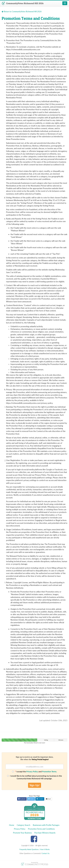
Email (48, 799)
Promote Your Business (22, 833)
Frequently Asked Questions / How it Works (35, 849)
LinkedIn (40, 799)
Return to (22, 11)
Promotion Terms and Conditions (41, 829)
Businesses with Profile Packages (46, 825)
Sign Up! (35, 785)
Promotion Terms (49, 772)
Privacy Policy (32, 772)
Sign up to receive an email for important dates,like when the (35, 758)
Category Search (23, 825)
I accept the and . (34, 772)
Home (12, 825)
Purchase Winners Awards (45, 833)
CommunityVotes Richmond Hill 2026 (23, 3)
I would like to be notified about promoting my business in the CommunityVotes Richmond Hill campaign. (34, 777)
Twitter (31, 799)
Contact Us (46, 853)
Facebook (22, 799)
